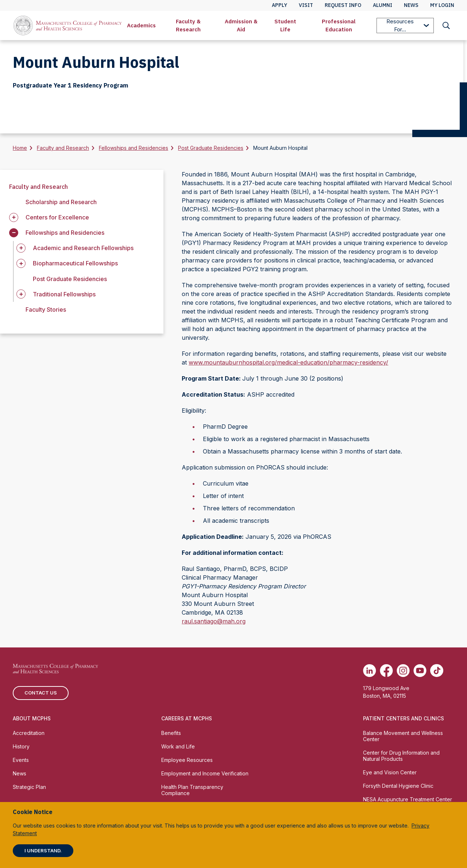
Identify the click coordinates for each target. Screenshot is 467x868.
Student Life (285, 25)
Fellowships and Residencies (134, 148)
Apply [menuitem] (279, 5)
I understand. (43, 851)
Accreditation (29, 733)
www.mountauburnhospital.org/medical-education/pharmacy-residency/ (288, 362)
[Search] (446, 26)
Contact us (41, 693)
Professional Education (339, 25)
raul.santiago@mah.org (214, 621)
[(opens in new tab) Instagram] (403, 670)
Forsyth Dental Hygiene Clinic (398, 786)
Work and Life (178, 746)
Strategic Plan (29, 787)
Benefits (171, 733)
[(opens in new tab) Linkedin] (370, 670)
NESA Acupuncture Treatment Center (408, 799)
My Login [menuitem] (442, 5)
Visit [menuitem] (306, 5)
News (20, 773)
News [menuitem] (411, 5)
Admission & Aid (241, 25)
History (21, 746)
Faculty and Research (63, 148)
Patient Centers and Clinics (404, 718)
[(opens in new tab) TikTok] (437, 670)
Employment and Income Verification (205, 773)
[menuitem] (141, 26)
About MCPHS (32, 718)
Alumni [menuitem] (383, 5)
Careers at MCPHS (187, 718)
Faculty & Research (188, 25)
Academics (141, 25)
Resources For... (408, 25)
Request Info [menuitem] (343, 5)
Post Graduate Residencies (211, 148)
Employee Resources (187, 760)
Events (21, 760)
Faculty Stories (46, 310)
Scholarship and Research (61, 202)
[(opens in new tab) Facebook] (386, 670)
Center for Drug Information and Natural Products (401, 756)
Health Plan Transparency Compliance (192, 790)
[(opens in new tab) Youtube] (420, 670)
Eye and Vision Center (390, 772)
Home (20, 148)
